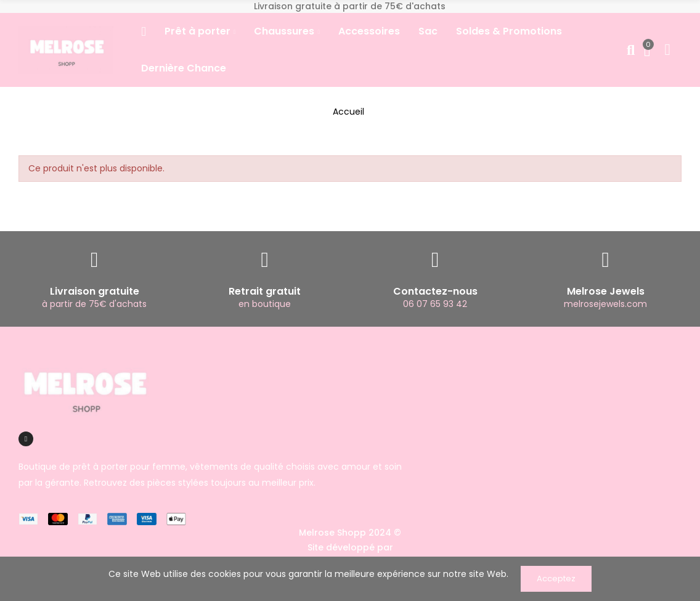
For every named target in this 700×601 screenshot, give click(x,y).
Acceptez (556, 579)
